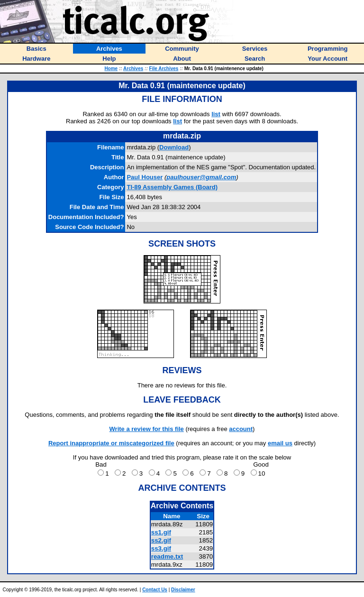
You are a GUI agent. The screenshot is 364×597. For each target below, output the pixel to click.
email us (280, 443)
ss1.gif (161, 532)
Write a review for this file (147, 429)
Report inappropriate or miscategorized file (111, 443)
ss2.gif (161, 540)
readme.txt (167, 556)
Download (174, 147)
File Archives (164, 69)
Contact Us (155, 590)
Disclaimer (183, 590)
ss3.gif (161, 548)
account (241, 429)
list (216, 114)
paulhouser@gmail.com (201, 177)
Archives (133, 69)
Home (111, 69)
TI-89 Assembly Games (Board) (172, 187)
